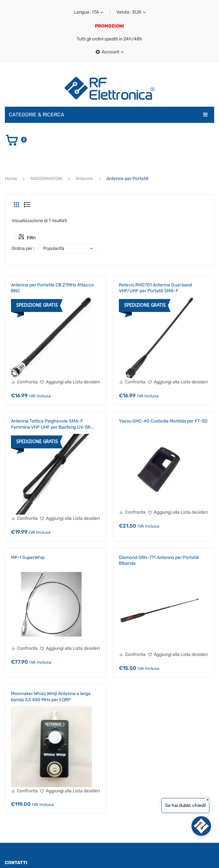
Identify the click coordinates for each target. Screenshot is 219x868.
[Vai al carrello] (16, 140)
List (27, 205)
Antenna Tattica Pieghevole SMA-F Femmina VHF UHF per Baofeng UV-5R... (53, 424)
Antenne (84, 179)
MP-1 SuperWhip (28, 557)
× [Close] (208, 800)
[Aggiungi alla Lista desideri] (70, 382)
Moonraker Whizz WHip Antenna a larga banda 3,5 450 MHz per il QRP (51, 697)
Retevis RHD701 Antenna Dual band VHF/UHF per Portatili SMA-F (155, 288)
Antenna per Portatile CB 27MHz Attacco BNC (52, 288)
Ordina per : (23, 248)
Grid (16, 205)
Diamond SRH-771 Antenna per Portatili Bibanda (159, 561)
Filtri (27, 238)
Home (11, 179)
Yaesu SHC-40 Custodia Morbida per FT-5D (163, 421)
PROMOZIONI (109, 26)
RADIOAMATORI (46, 179)
